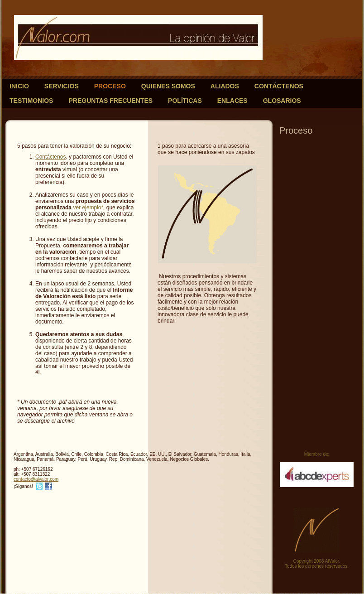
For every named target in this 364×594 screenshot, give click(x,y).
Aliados (225, 86)
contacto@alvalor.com (36, 479)
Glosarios (282, 101)
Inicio (19, 86)
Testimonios (31, 101)
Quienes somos (168, 86)
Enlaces (232, 101)
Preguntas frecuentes (110, 101)
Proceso (110, 86)
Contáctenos (279, 86)
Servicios (62, 86)
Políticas (185, 101)
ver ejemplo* (88, 208)
